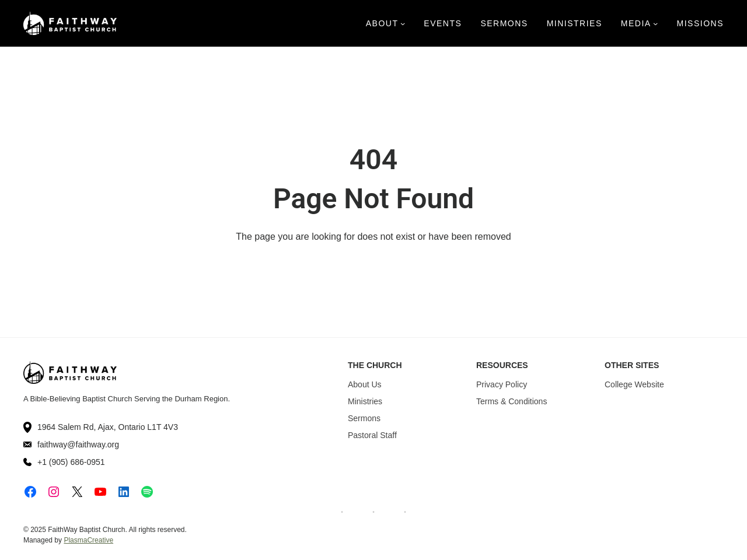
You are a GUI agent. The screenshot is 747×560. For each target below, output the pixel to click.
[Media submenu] (655, 23)
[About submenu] (403, 23)
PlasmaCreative (88, 540)
